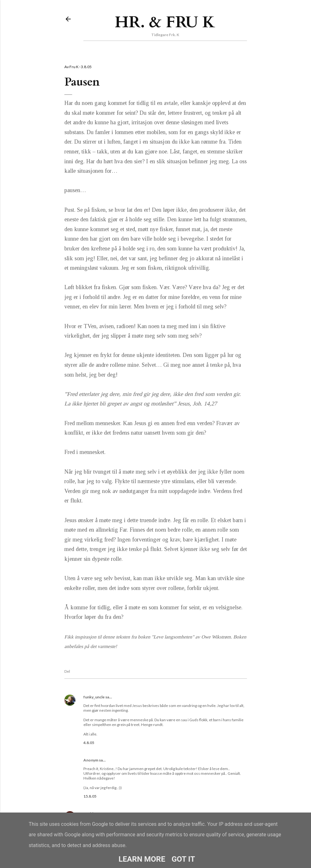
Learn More (142, 859)
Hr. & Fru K (165, 22)
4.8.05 (89, 743)
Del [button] (67, 671)
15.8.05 (90, 796)
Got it (183, 859)
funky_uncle (94, 697)
